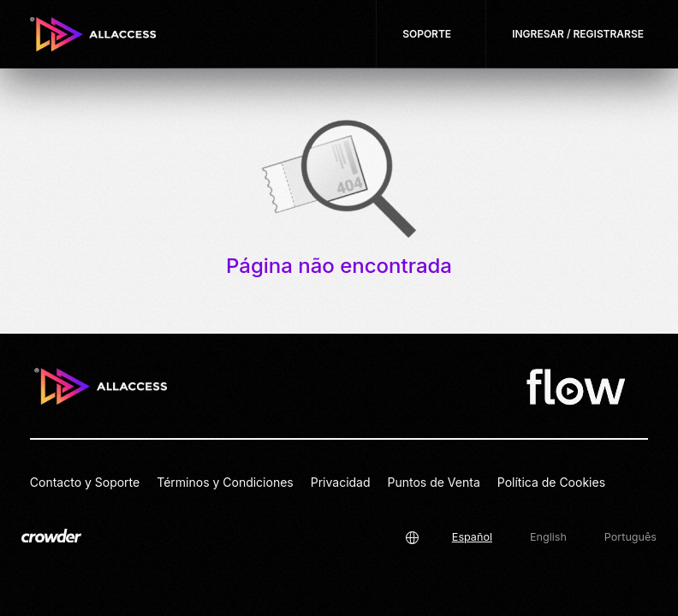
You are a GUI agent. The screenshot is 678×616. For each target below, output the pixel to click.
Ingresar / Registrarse (578, 34)
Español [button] (472, 537)
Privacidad (341, 482)
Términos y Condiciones (225, 482)
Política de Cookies (551, 482)
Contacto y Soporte (85, 482)
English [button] (548, 537)
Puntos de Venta (434, 482)
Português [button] (630, 537)
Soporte (427, 34)
